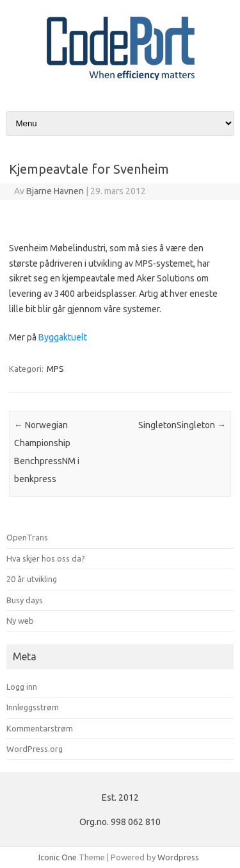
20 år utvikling (32, 579)
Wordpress (178, 857)
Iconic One (58, 857)
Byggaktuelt (63, 337)
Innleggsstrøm (33, 707)
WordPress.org (35, 749)
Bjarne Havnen (55, 191)
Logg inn (22, 687)
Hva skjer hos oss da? (46, 558)
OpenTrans (27, 537)
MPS (55, 369)
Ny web (20, 621)
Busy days (25, 600)
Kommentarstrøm (40, 728)
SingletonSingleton (182, 425)
